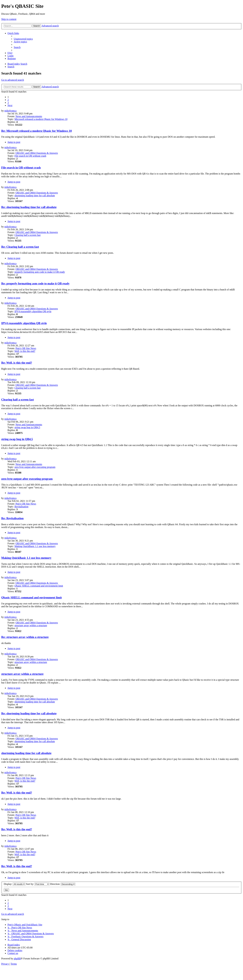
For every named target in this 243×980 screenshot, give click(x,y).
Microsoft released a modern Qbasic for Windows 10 (41, 119)
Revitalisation (21, 507)
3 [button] (8, 103)
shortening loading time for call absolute (35, 196)
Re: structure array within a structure (25, 637)
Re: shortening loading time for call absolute (29, 207)
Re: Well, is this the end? (17, 363)
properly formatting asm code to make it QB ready (40, 272)
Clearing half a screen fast (28, 235)
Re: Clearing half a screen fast (20, 247)
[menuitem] (23, 39)
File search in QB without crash (30, 156)
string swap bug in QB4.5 (27, 427)
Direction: (63, 884)
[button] (10, 105)
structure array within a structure (31, 625)
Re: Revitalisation (12, 518)
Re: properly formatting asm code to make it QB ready (35, 283)
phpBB (17, 959)
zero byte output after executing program (35, 467)
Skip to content (9, 19)
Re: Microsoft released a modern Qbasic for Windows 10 (36, 131)
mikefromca (10, 111)
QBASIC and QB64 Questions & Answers (37, 153)
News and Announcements (29, 116)
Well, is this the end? (25, 351)
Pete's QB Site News (26, 348)
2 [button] (8, 100)
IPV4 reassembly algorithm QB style (33, 311)
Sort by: (38, 884)
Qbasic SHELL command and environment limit (39, 586)
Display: (15, 884)
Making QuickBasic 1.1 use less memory (35, 546)
